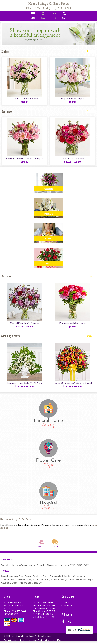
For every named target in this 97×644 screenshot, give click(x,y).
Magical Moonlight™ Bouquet (24, 324)
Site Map (60, 643)
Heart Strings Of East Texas (49, 4)
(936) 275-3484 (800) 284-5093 (48, 8)
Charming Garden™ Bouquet (24, 99)
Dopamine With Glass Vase (73, 324)
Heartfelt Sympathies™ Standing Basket (73, 383)
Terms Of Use (11, 643)
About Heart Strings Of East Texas (16, 520)
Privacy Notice (26, 643)
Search (62, 19)
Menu (35, 18)
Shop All (91, 52)
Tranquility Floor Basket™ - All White (24, 383)
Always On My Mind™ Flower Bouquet (24, 159)
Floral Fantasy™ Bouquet (73, 159)
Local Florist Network (44, 643)
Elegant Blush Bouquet (73, 99)
